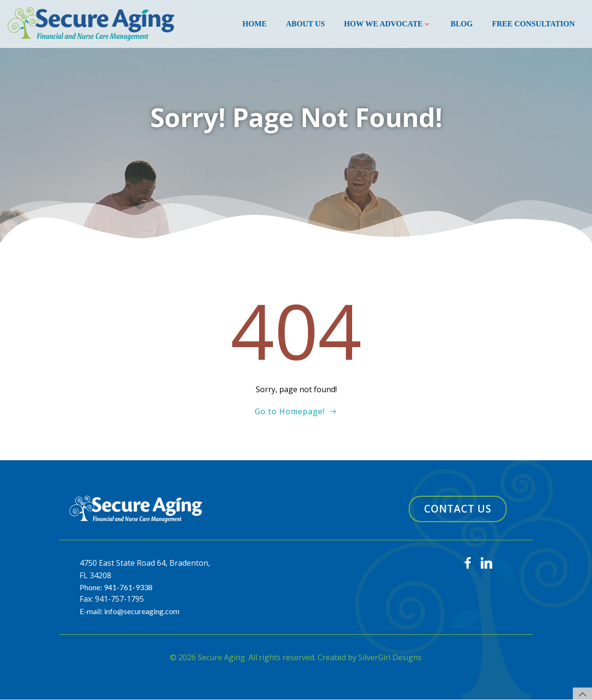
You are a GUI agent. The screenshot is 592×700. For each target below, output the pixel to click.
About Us (305, 24)
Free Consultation (533, 24)
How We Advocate (388, 24)
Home (255, 24)
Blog (462, 24)
